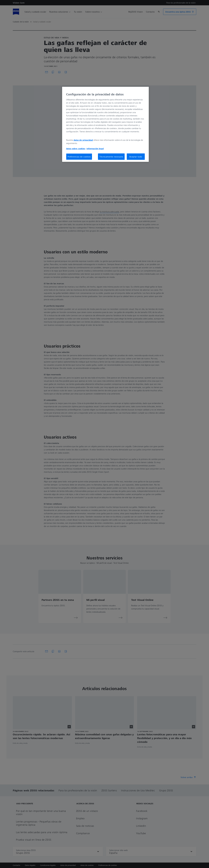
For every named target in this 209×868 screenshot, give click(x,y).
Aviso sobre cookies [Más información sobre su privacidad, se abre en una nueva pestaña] (76, 149)
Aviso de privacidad (83, 140)
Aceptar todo (136, 157)
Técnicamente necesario (111, 157)
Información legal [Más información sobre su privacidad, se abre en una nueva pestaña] (95, 149)
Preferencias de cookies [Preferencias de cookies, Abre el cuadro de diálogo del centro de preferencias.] (79, 157)
